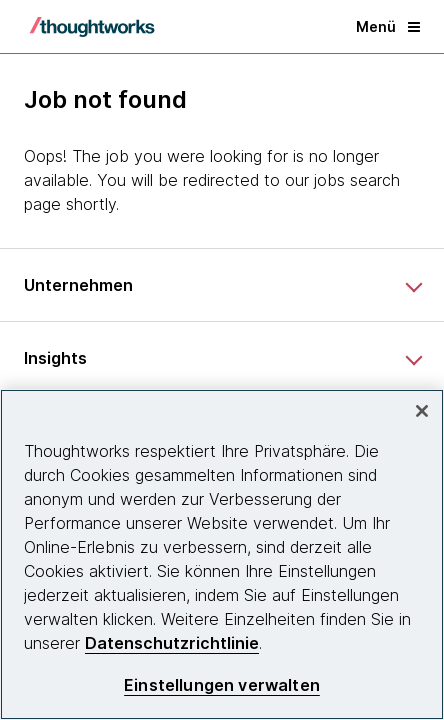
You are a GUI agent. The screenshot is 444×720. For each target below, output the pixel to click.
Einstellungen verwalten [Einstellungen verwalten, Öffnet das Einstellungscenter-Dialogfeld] (222, 685)
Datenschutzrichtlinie (172, 643)
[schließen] (422, 411)
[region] (222, 554)
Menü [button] (388, 26)
